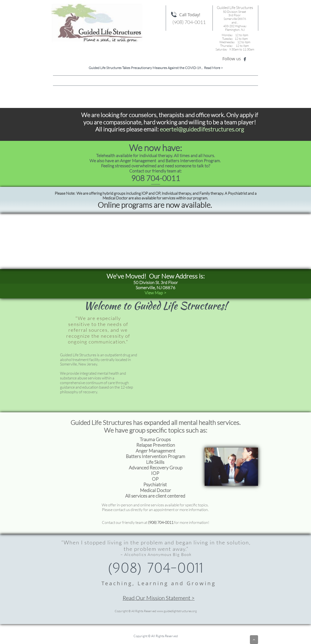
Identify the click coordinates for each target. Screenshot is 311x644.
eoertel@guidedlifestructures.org (202, 129)
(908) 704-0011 (161, 522)
